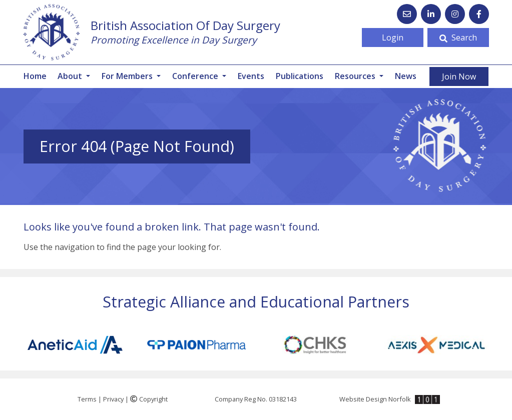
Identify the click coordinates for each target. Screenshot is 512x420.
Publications (300, 76)
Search (458, 37)
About (71, 76)
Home (35, 76)
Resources (356, 76)
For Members (128, 76)
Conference (196, 76)
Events (251, 76)
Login (393, 37)
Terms (87, 399)
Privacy (113, 399)
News (406, 76)
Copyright (149, 399)
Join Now (459, 76)
